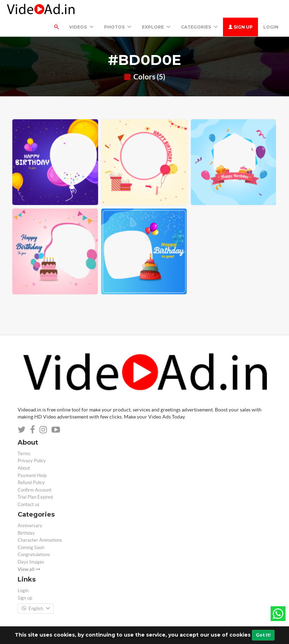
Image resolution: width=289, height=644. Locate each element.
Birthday (26, 533)
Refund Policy (31, 483)
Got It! (263, 635)
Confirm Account (35, 490)
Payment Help (32, 476)
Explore (156, 27)
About (24, 468)
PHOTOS (118, 27)
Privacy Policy (32, 461)
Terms (24, 454)
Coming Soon (31, 547)
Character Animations (40, 540)
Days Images (31, 562)
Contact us (29, 504)
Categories (199, 27)
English (36, 609)
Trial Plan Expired (35, 497)
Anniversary (30, 526)
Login (271, 27)
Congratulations (34, 555)
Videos (81, 27)
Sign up (240, 27)
